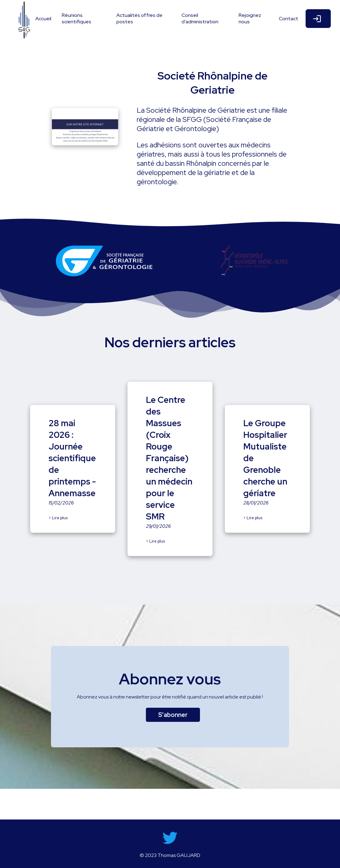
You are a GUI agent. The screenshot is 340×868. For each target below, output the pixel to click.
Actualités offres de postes (139, 18)
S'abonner (173, 715)
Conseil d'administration (200, 18)
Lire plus (60, 518)
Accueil (43, 19)
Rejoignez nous (250, 18)
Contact (289, 19)
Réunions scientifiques (76, 18)
